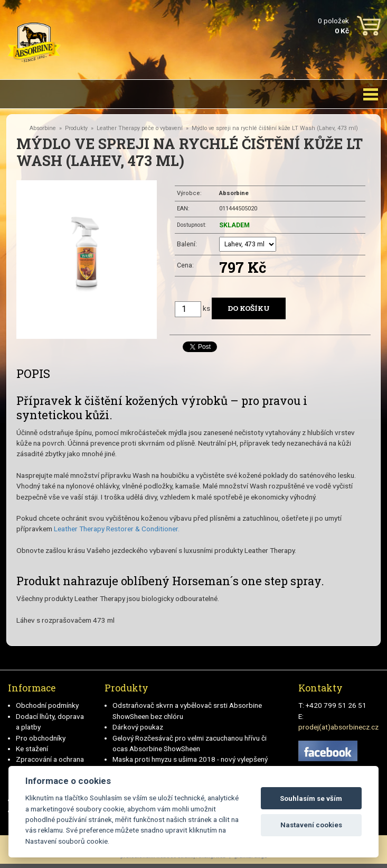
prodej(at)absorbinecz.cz (338, 727)
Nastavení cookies (311, 825)
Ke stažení (32, 749)
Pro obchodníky (41, 738)
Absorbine (43, 128)
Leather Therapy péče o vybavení (140, 128)
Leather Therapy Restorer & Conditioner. (117, 529)
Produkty (76, 128)
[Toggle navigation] (371, 94)
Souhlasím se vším (311, 798)
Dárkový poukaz (138, 727)
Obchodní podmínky (47, 705)
